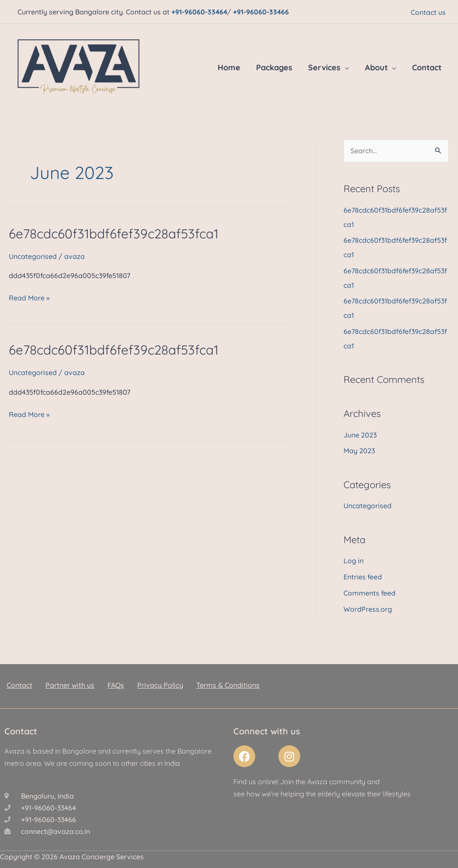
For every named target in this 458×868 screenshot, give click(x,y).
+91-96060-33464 (199, 11)
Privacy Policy (160, 679)
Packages (274, 67)
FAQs (116, 679)
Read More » (29, 297)
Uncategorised (33, 256)
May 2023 (359, 447)
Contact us (428, 12)
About (376, 67)
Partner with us (70, 679)
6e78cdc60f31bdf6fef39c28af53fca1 (115, 233)
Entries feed (363, 572)
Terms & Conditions (228, 679)
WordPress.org (368, 603)
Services (324, 67)
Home (229, 67)
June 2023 (360, 431)
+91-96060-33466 (261, 11)
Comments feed (370, 588)
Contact (427, 67)
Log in (354, 556)
